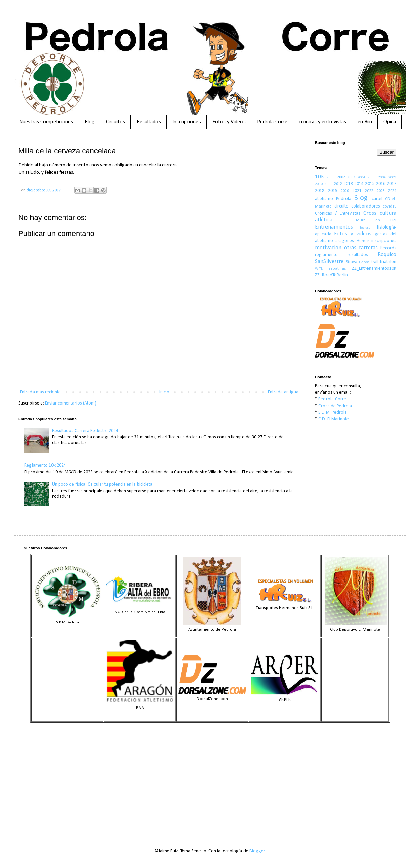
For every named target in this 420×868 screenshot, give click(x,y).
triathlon (388, 262)
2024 (392, 191)
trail (375, 262)
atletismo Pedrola (333, 199)
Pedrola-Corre (272, 122)
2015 (370, 184)
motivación (328, 248)
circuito (341, 206)
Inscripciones (187, 122)
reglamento (326, 255)
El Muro (354, 220)
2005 (372, 177)
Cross (370, 213)
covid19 (390, 206)
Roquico (387, 254)
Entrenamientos (334, 227)
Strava (352, 262)
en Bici (365, 122)
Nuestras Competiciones (46, 122)
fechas (365, 228)
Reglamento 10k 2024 (45, 465)
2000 (331, 177)
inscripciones (384, 241)
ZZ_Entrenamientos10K (374, 268)
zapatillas (337, 269)
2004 (361, 177)
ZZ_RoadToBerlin (331, 275)
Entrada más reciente (40, 392)
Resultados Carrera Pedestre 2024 (85, 431)
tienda (364, 262)
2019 (333, 191)
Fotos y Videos (229, 122)
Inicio (164, 392)
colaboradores (366, 206)
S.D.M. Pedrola (333, 412)
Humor (363, 241)
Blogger (257, 851)
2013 (348, 184)
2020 (345, 191)
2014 (359, 184)
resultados (358, 255)
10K (320, 177)
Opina (390, 122)
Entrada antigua (283, 392)
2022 (369, 191)
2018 (320, 191)
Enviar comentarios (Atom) (71, 403)
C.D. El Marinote (334, 419)
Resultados (149, 122)
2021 (357, 191)
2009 (392, 177)
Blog (90, 122)
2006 (382, 177)
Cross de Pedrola (335, 406)
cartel (377, 199)
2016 (381, 184)
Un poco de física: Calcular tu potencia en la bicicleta (102, 484)
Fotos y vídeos (353, 234)
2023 (381, 191)
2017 (392, 184)
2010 (319, 184)
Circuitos (115, 122)
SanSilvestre (329, 262)
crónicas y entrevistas (322, 122)
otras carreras (361, 248)
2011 (329, 184)
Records (388, 248)
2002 (341, 177)
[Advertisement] (210, 780)
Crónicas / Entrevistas (338, 213)
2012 (338, 184)
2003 (351, 177)
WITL (319, 269)
